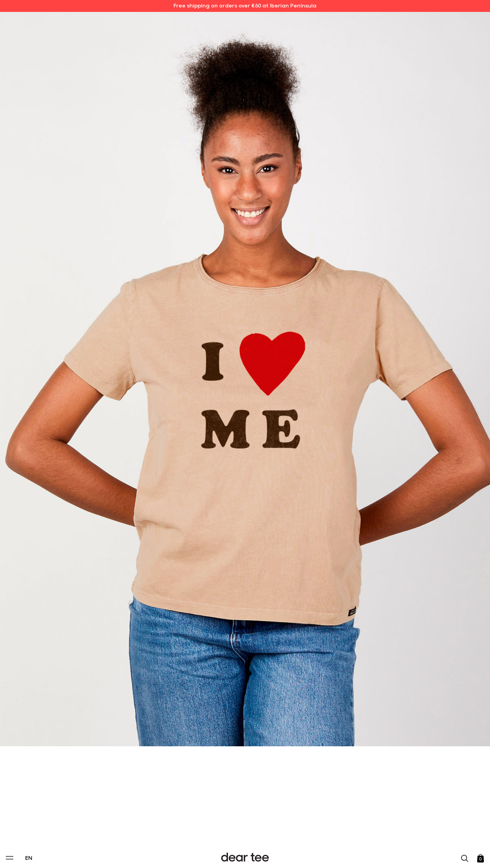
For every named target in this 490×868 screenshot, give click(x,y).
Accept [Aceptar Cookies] (241, 856)
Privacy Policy (180, 816)
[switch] (328, 832)
